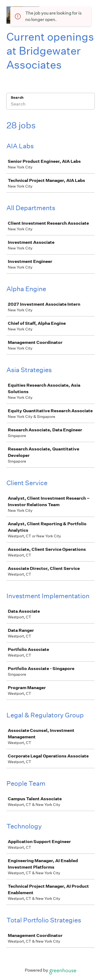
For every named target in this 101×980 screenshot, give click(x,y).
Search (17, 98)
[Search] (50, 105)
